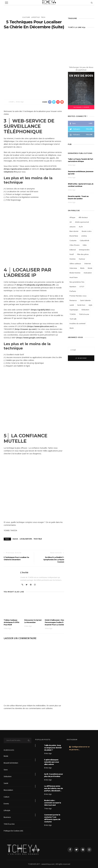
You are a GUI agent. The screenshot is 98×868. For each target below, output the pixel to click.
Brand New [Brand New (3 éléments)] (74, 236)
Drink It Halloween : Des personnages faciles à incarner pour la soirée (54, 622)
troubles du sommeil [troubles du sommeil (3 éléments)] (77, 323)
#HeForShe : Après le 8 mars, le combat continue (81, 185)
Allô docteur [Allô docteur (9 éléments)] (83, 217)
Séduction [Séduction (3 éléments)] (85, 310)
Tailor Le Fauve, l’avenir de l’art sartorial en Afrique (80, 160)
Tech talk (38, 539)
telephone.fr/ (10, 172)
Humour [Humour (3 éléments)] (82, 259)
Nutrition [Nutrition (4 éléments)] (73, 287)
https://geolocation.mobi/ (16, 169)
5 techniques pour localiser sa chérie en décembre (16, 558)
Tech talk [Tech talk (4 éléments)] (73, 319)
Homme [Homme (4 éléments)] (73, 259)
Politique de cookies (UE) (13, 831)
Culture (26, 17)
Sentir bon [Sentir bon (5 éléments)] (81, 305)
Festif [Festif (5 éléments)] (72, 254)
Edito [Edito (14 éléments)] (85, 245)
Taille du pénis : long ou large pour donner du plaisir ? (53, 748)
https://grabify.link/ (41, 310)
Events (6, 804)
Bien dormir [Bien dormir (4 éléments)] (74, 231)
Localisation (26, 539)
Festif (15, 539)
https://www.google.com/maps (31, 338)
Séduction (8, 776)
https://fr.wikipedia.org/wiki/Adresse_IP (36, 285)
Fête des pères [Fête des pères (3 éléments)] (83, 254)
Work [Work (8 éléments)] (72, 328)
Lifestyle (35, 17)
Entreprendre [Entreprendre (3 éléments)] (84, 250)
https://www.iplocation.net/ (41, 326)
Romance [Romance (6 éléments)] (73, 300)
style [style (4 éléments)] (90, 305)
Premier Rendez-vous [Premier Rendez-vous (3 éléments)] (78, 296)
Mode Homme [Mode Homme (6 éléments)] (75, 273)
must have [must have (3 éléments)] (74, 277)
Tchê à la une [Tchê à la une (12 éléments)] (84, 314)
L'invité (11, 102)
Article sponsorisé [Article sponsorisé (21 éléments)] (82, 222)
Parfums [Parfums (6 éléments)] (73, 291)
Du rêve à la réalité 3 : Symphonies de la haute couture (54, 560)
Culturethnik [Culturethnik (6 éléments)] (84, 240)
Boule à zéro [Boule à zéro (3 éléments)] (87, 231)
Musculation (8, 790)
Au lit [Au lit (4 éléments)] (81, 227)
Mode (6, 756)
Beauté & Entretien (11, 763)
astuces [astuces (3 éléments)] (73, 227)
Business (7, 817)
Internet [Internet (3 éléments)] (88, 263)
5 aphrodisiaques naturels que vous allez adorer (51, 762)
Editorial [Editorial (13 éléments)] (73, 250)
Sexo (6, 770)
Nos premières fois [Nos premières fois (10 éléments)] (77, 282)
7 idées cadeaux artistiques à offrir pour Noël (11, 622)
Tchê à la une (9, 824)
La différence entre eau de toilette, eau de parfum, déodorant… (53, 788)
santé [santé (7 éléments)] (72, 305)
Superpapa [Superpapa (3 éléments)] (74, 310)
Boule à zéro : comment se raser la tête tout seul (53, 803)
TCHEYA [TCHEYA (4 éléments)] (73, 314)
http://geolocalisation (50, 169)
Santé (6, 783)
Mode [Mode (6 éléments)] (90, 268)
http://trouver (22, 329)
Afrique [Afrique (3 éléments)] (72, 217)
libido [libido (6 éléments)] (82, 268)
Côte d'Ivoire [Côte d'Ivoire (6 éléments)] (75, 245)
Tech (43, 17)
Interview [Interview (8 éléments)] (73, 268)
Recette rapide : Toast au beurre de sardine (78, 197)
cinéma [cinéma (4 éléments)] (84, 236)
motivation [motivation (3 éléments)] (88, 273)
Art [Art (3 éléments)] (71, 222)
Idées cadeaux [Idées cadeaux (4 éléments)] (75, 263)
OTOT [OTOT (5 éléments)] (82, 287)
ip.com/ (33, 329)
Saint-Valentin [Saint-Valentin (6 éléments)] (85, 300)
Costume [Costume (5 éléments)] (73, 240)
